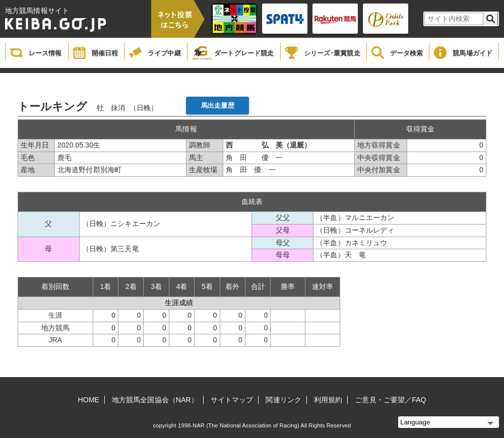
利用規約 (328, 400)
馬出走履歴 (218, 105)
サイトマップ (232, 400)
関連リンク (283, 400)
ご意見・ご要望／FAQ (390, 400)
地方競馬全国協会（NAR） (155, 400)
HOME (89, 400)
